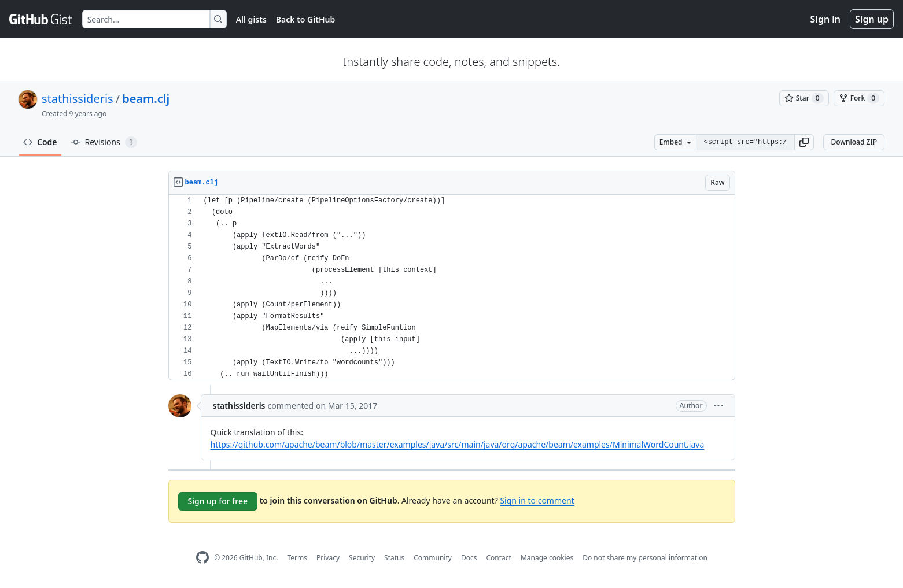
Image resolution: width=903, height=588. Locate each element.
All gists (251, 19)
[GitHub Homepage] (202, 558)
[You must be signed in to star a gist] (804, 98)
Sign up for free (218, 501)
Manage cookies (547, 558)
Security (362, 558)
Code (40, 142)
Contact (498, 558)
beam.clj (146, 99)
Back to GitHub (305, 19)
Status (394, 558)
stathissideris (78, 99)
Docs (469, 558)
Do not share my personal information (645, 558)
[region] (452, 288)
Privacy (328, 558)
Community (433, 558)
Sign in (825, 19)
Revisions (104, 142)
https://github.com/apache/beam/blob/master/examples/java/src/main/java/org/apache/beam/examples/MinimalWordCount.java (458, 444)
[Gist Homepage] (41, 19)
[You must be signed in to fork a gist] (859, 98)
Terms (297, 558)
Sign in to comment (537, 500)
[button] (804, 142)
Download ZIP (854, 142)
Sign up (872, 19)
